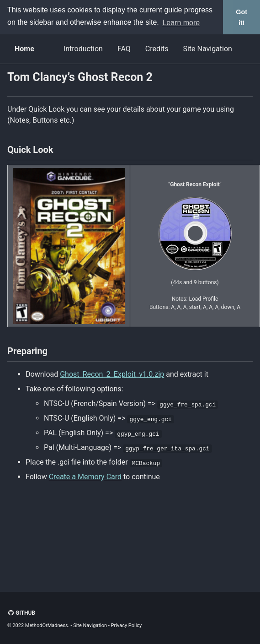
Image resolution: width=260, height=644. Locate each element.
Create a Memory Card (85, 477)
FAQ (124, 49)
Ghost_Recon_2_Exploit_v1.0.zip (112, 374)
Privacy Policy (127, 625)
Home (24, 49)
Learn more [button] (181, 23)
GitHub (21, 613)
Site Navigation (207, 49)
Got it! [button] (241, 17)
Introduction (83, 49)
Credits (157, 49)
